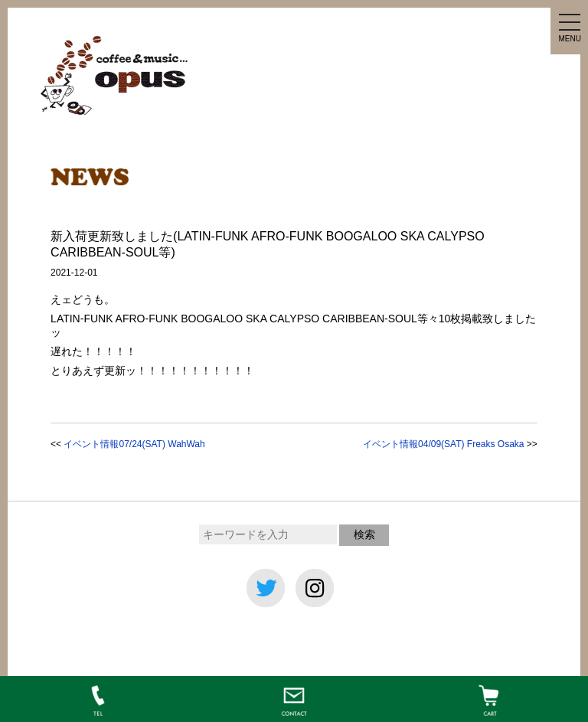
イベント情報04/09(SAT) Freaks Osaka (444, 444)
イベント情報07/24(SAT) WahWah (134, 444)
